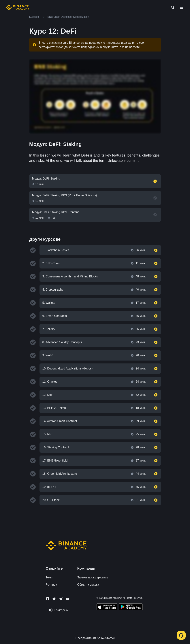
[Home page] (17, 7)
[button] (181, 7)
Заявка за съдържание (93, 577)
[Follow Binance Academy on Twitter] (54, 599)
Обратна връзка (88, 585)
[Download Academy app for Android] (131, 607)
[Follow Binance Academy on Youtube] (67, 599)
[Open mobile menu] (181, 7)
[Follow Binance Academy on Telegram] (61, 599)
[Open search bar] (171, 7)
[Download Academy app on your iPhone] (107, 607)
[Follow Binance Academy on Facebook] (48, 599)
